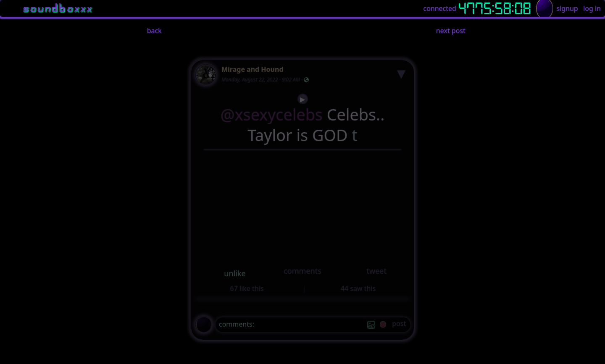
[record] (383, 325)
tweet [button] (376, 271)
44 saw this (358, 288)
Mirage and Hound (253, 69)
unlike (235, 273)
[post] (399, 325)
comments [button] (302, 271)
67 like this (247, 288)
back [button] (154, 31)
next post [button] (451, 31)
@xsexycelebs (272, 114)
